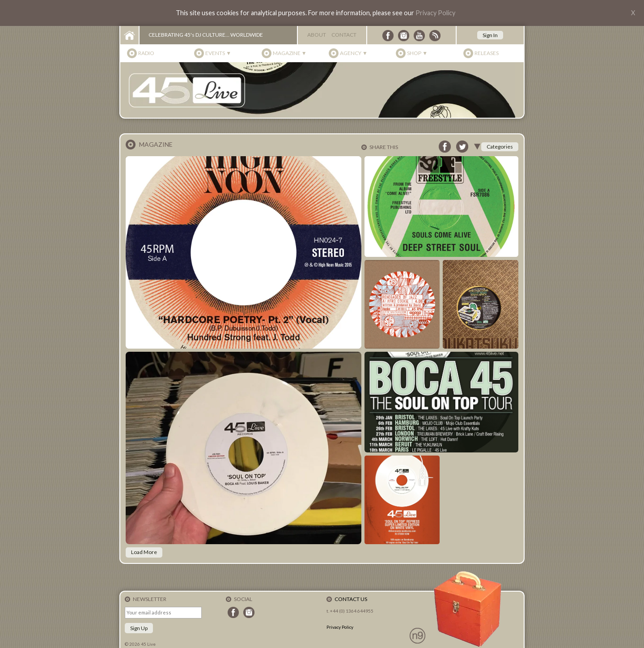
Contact (344, 35)
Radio (146, 53)
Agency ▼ (354, 53)
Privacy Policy (435, 13)
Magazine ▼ (290, 53)
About (317, 35)
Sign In (490, 35)
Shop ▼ (417, 53)
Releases (487, 53)
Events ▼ (218, 53)
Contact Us (351, 599)
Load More (144, 552)
